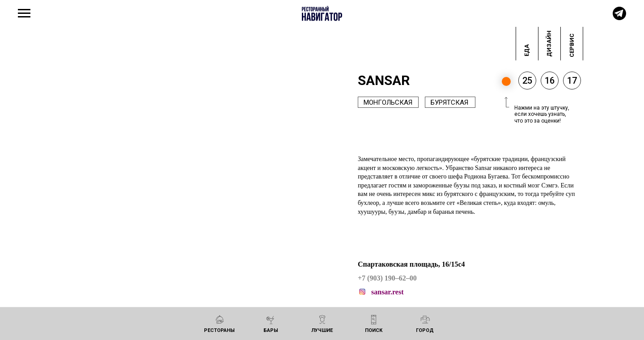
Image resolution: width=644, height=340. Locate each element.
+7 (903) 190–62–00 (387, 278)
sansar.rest (387, 292)
